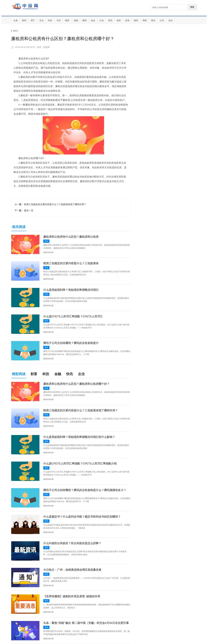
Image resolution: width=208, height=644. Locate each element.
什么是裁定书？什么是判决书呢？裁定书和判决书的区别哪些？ (82, 517)
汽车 (59, 20)
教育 (67, 20)
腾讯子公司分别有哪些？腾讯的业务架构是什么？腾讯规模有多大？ (85, 490)
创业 (93, 20)
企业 (81, 374)
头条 (16, 20)
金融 (58, 374)
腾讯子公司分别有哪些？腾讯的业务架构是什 (71, 343)
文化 (41, 20)
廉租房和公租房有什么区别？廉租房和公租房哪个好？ (76, 384)
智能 (76, 20)
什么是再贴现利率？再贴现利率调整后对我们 (71, 290)
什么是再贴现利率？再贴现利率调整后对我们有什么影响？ (79, 437)
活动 (170, 20)
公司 (162, 20)
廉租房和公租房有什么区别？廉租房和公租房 (71, 237)
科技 (50, 20)
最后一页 (29, 210)
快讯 (15, 31)
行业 (102, 20)
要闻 (84, 20)
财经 (24, 20)
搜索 (192, 7)
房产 (33, 20)
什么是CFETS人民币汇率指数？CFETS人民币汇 (73, 316)
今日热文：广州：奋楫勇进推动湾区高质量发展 (72, 570)
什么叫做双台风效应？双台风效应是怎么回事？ (72, 543)
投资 (127, 20)
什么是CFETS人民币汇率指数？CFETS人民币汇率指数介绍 (80, 464)
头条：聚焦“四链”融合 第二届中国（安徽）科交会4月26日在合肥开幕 (86, 623)
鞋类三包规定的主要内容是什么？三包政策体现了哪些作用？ (55, 204)
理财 (145, 20)
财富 (119, 20)
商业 (153, 20)
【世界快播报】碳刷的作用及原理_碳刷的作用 (72, 596)
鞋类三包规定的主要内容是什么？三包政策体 (71, 263)
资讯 (110, 20)
